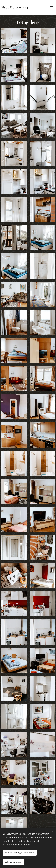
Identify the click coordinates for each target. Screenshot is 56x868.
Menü (52, 8)
